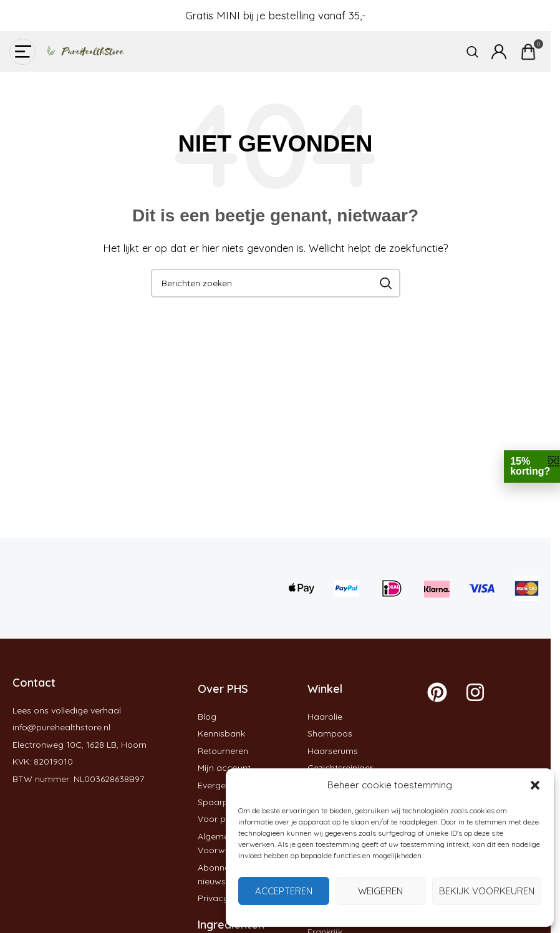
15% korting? (530, 466)
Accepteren (284, 891)
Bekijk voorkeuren (487, 891)
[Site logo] (81, 51)
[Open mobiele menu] (22, 52)
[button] (535, 785)
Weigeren (380, 891)
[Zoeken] (473, 52)
